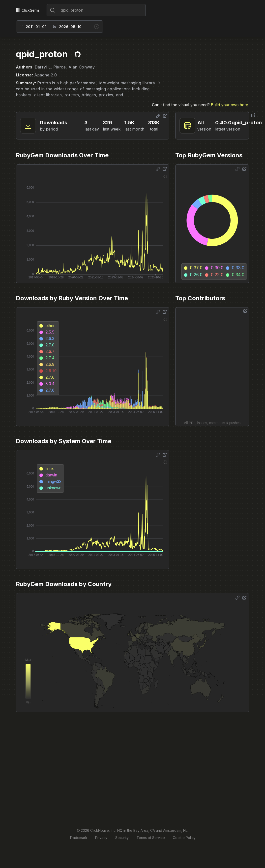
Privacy (101, 838)
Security (122, 838)
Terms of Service (151, 838)
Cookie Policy (184, 838)
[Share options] (158, 116)
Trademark (78, 838)
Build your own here (230, 105)
